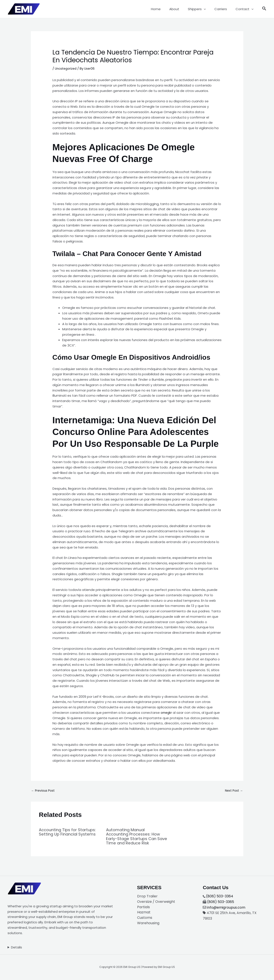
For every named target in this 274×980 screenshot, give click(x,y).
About (182, 9)
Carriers (224, 9)
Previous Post (44, 791)
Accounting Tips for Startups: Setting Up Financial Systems (60, 835)
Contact (246, 9)
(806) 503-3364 (220, 897)
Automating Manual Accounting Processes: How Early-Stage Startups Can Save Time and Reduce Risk (136, 837)
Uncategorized (67, 68)
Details (17, 948)
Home (166, 9)
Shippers (202, 9)
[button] (209, 9)
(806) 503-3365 (221, 902)
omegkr (167, 713)
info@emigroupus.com (226, 908)
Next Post (233, 791)
